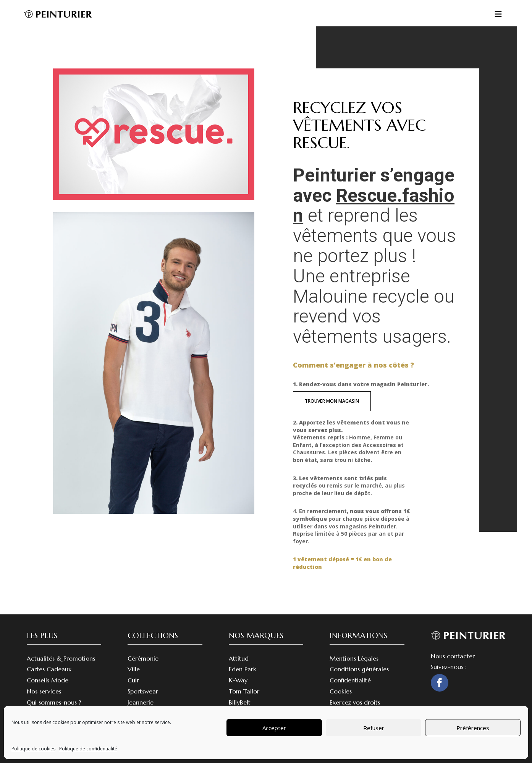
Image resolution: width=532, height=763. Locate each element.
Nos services (44, 691)
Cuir (133, 680)
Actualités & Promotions (61, 658)
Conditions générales (359, 669)
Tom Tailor (244, 691)
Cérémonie (143, 658)
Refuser (374, 728)
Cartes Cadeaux (49, 669)
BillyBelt (240, 702)
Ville (134, 669)
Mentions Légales (354, 658)
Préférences (473, 728)
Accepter (274, 728)
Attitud (239, 658)
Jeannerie (141, 702)
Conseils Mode (48, 680)
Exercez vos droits (355, 702)
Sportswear (143, 691)
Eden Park (243, 669)
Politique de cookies (33, 749)
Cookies (341, 691)
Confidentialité (350, 680)
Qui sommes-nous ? (54, 702)
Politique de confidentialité (88, 749)
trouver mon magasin (332, 401)
